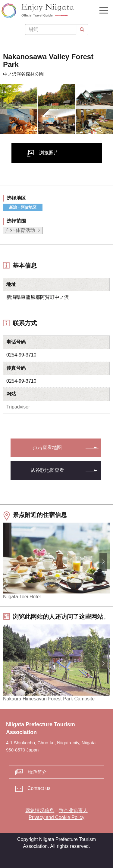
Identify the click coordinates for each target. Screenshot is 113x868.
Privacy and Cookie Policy (56, 817)
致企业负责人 (73, 810)
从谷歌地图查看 (47, 470)
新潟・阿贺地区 (23, 207)
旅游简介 (37, 772)
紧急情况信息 (40, 810)
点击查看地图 (47, 447)
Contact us (39, 788)
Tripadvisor (18, 407)
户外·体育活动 (20, 230)
